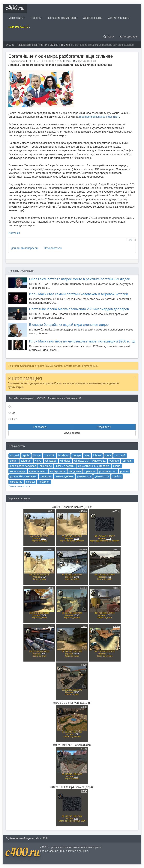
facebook (66, 473)
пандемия (74, 484)
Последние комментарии (62, 18)
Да (13, 413)
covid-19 (56, 473)
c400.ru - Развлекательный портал (27, 45)
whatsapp (57, 477)
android (32, 473)
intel (82, 473)
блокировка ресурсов (38, 480)
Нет (14, 419)
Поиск (109, 37)
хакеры (43, 491)
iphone (90, 473)
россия (108, 484)
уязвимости (80, 488)
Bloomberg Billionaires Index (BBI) (99, 117)
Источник (14, 233)
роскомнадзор (97, 484)
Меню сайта (17, 18)
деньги (15, 248)
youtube (101, 477)
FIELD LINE (33, 61)
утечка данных (67, 488)
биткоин (111, 477)
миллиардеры (30, 248)
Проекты (36, 18)
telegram (40, 477)
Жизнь (54, 45)
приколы (85, 484)
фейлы (103, 488)
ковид (103, 480)
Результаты (104, 427)
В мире (65, 45)
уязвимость (93, 488)
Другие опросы (72, 433)
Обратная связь (93, 18)
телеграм (54, 488)
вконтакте (54, 480)
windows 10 (78, 477)
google (75, 473)
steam (31, 477)
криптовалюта (48, 484)
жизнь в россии (67, 480)
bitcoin (48, 473)
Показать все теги (36, 495)
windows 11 (91, 477)
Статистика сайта (118, 18)
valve (49, 477)
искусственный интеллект (87, 480)
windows (67, 477)
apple (40, 473)
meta (97, 473)
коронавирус (34, 484)
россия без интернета (38, 488)
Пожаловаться (52, 248)
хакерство (33, 491)
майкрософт (62, 484)
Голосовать (40, 427)
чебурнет (53, 491)
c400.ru (15, 8)
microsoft (105, 473)
